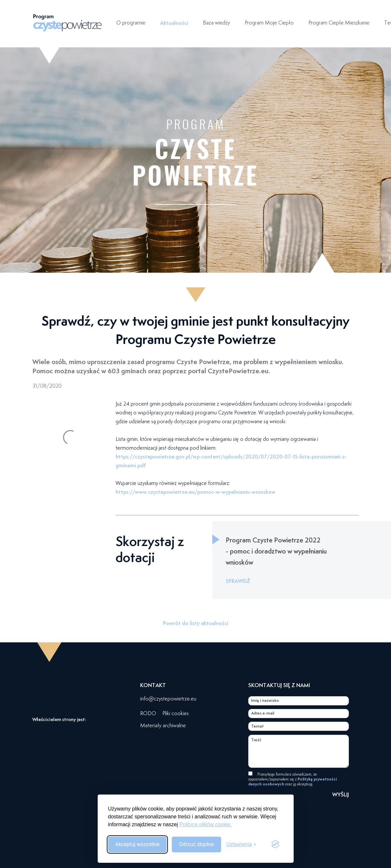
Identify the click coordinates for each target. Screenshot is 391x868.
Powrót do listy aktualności (196, 623)
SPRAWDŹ (238, 581)
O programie (131, 23)
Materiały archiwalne (163, 725)
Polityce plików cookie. (205, 824)
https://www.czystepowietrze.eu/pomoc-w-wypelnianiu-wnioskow (195, 492)
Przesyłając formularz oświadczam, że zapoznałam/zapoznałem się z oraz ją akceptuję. (293, 779)
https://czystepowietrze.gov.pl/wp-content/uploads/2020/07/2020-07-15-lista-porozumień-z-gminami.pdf (231, 461)
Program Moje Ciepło (269, 23)
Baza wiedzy (216, 23)
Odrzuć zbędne (196, 844)
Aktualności (174, 23)
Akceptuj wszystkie (138, 844)
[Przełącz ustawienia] (241, 844)
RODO (148, 713)
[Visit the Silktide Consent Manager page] (275, 844)
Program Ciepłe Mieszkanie (339, 23)
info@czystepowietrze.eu (168, 699)
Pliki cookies (176, 713)
